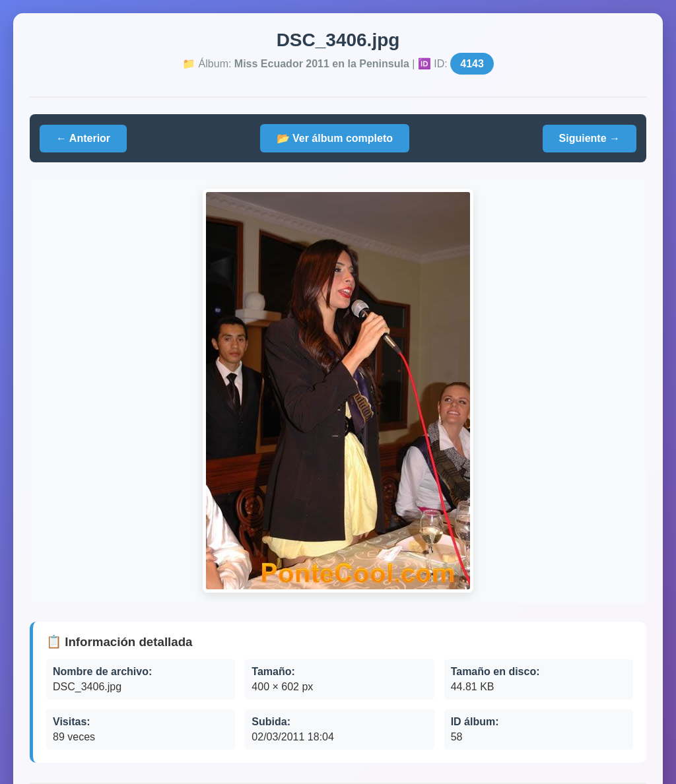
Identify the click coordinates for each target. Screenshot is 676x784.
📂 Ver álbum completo (335, 138)
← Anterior (83, 138)
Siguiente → (590, 138)
